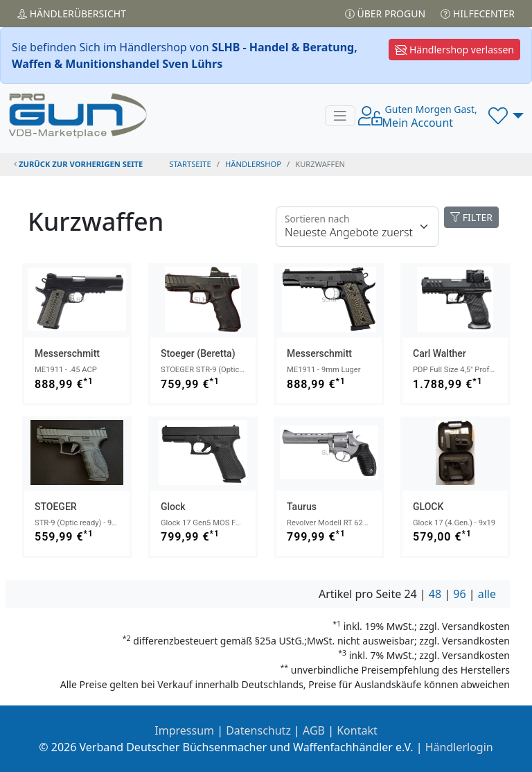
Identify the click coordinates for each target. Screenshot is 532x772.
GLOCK (428, 507)
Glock (173, 507)
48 (435, 594)
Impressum (184, 730)
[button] (506, 116)
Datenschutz (258, 730)
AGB (314, 730)
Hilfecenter (478, 14)
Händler (72, 14)
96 (459, 594)
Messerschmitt (67, 353)
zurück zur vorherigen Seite (78, 164)
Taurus (302, 507)
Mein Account (430, 116)
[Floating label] (357, 227)
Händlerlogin (459, 747)
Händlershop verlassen (454, 50)
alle (487, 594)
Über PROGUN (385, 14)
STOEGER (56, 507)
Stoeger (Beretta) (198, 353)
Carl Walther (440, 353)
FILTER (471, 217)
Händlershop (253, 164)
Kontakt (357, 730)
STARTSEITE (190, 164)
